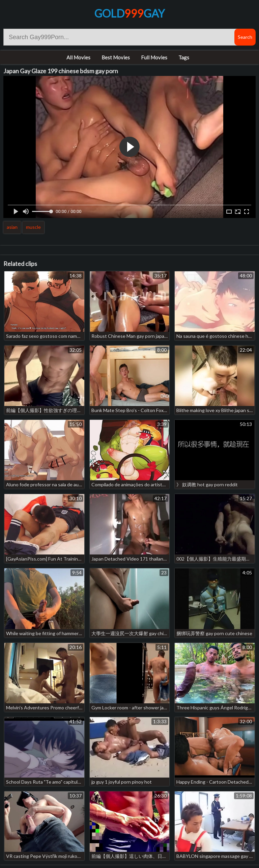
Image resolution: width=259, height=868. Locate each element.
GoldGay (129, 13)
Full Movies (154, 57)
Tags (184, 57)
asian (12, 227)
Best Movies (116, 57)
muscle (33, 227)
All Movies (78, 57)
